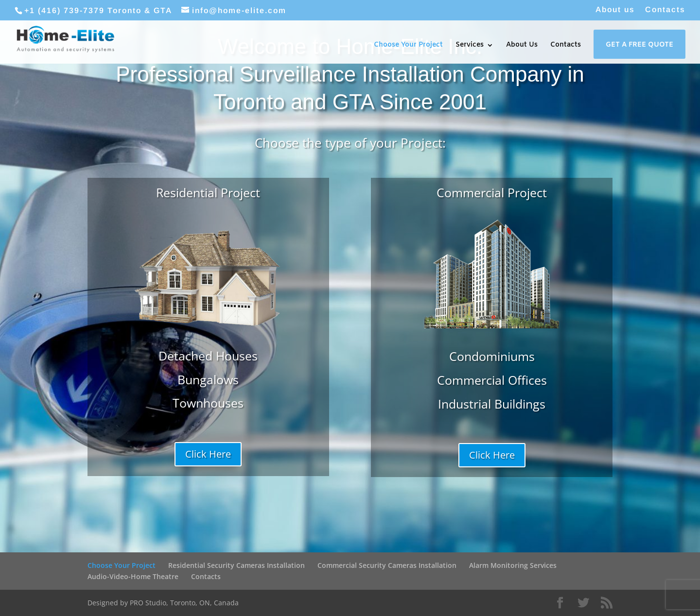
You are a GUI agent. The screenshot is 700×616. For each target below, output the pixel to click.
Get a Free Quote (639, 46)
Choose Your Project (408, 46)
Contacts (665, 10)
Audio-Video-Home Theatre (133, 576)
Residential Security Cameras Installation (236, 565)
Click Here (208, 454)
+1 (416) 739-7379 (64, 10)
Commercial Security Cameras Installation (387, 565)
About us (615, 10)
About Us (522, 46)
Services (470, 46)
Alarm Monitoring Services (513, 565)
